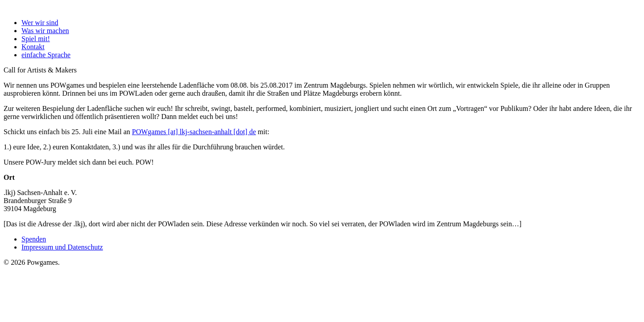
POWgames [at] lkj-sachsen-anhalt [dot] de (194, 132)
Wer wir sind (40, 23)
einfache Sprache (46, 55)
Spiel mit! (36, 39)
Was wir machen (45, 31)
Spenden (34, 239)
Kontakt (33, 47)
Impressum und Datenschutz (62, 247)
